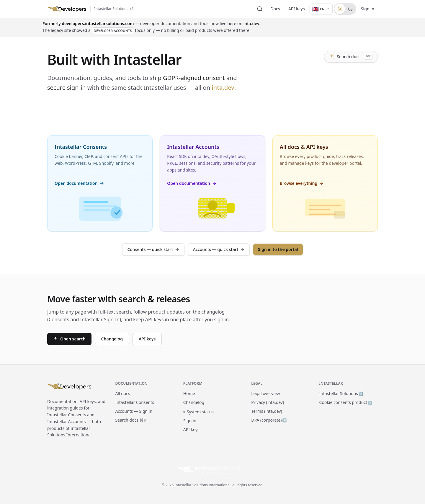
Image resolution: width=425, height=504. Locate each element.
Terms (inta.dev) (267, 411)
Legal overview (265, 393)
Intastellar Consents (134, 402)
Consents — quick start (153, 249)
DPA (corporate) (269, 420)
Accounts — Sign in (134, 411)
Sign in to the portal (278, 249)
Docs (275, 9)
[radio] (340, 9)
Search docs (351, 57)
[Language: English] (321, 9)
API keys (297, 9)
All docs (122, 393)
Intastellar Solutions (341, 393)
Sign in (368, 9)
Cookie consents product (346, 402)
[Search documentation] (260, 9)
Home (189, 393)
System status (198, 412)
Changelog (112, 339)
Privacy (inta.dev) (268, 402)
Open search (69, 339)
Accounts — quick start (219, 249)
